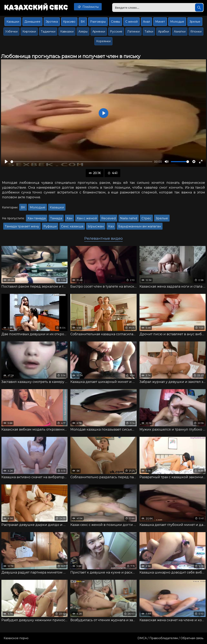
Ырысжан (96, 226)
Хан (69, 218)
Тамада (56, 218)
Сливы (116, 22)
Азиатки (180, 32)
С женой (131, 22)
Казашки (13, 22)
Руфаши (50, 226)
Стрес (146, 218)
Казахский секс (36, 7)
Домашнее (32, 22)
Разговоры (98, 22)
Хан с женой (87, 218)
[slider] (81, 162)
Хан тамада (37, 218)
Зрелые (195, 22)
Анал (146, 22)
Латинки (133, 32)
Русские (116, 32)
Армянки (99, 32)
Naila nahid (129, 218)
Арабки (164, 32)
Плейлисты (88, 7)
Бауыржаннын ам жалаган (140, 226)
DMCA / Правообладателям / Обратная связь (170, 638)
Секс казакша (72, 226)
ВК (83, 22)
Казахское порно (16, 638)
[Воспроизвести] (6, 162)
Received (108, 218)
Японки (196, 32)
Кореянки (103, 41)
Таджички (48, 32)
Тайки (149, 32)
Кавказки (67, 32)
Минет (160, 22)
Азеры (83, 32)
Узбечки (11, 32)
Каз (111, 226)
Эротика (52, 22)
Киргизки (29, 32)
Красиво (69, 22)
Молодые (177, 22)
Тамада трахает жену (22, 226)
